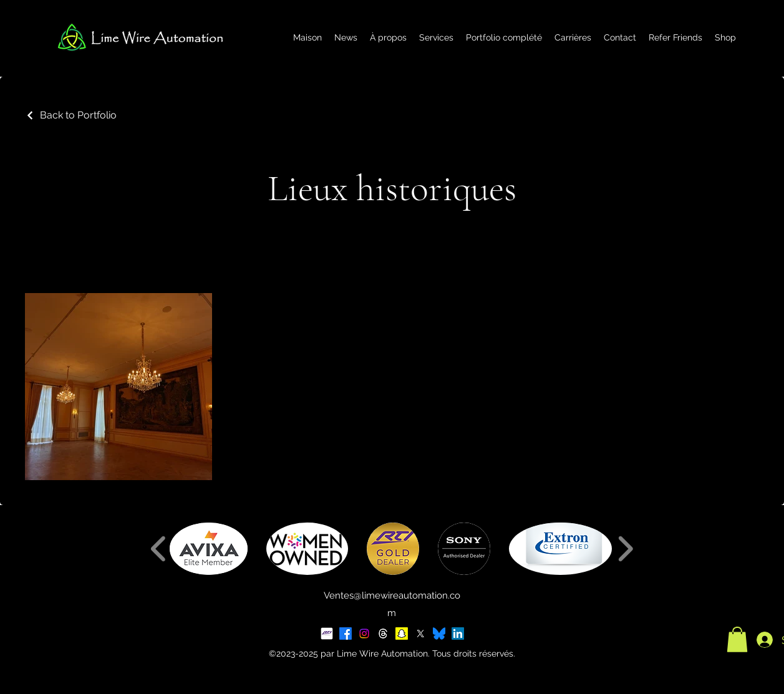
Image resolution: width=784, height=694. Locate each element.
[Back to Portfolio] (71, 115)
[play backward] (159, 549)
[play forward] (625, 549)
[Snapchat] (402, 634)
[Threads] (383, 634)
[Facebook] (346, 634)
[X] (420, 634)
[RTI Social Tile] (327, 634)
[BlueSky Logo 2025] (439, 634)
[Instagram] (364, 634)
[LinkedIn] (458, 634)
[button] (209, 549)
